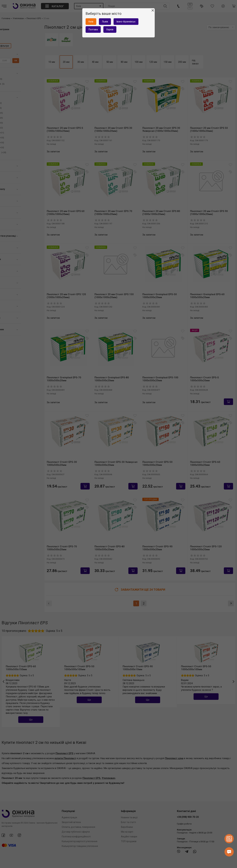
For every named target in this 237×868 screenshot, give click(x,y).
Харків (110, 29)
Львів (105, 22)
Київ (91, 22)
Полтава (93, 29)
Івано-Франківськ (126, 22)
